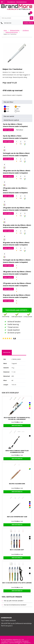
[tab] (7, 352)
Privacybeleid (17, 641)
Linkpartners (4, 643)
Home (5, 30)
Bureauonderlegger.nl (16, 643)
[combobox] (17, 18)
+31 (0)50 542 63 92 (7, 641)
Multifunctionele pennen (12, 32)
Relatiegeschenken (15, 30)
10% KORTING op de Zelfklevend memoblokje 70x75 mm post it (16, 625)
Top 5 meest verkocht (8, 621)
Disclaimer (25, 641)
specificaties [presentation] (7, 352)
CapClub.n (26, 643)
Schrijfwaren (26, 30)
